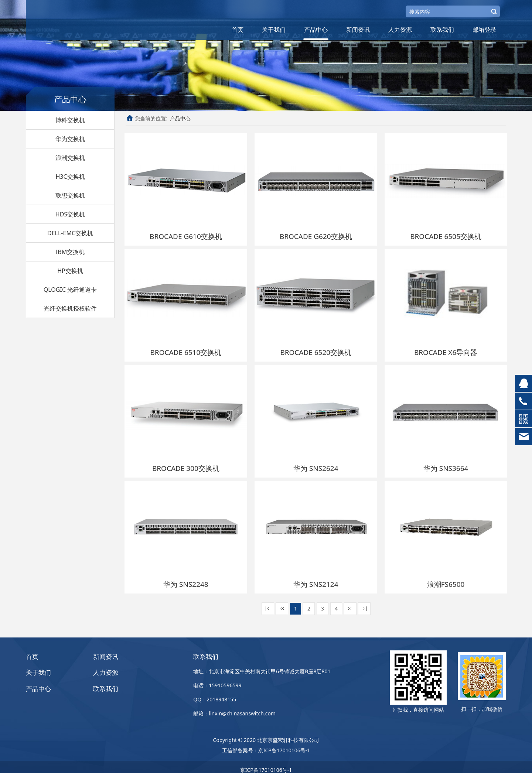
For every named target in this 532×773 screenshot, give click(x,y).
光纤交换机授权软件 (70, 308)
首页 (238, 30)
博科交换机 (70, 120)
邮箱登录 (484, 30)
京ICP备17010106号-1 (284, 744)
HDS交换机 (70, 214)
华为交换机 (70, 139)
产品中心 (316, 30)
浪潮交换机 (70, 158)
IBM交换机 (70, 252)
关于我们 (274, 30)
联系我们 (442, 30)
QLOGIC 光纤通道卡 (70, 290)
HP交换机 (70, 271)
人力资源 (400, 30)
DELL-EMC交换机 (70, 233)
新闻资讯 (358, 30)
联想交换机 (70, 195)
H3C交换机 (70, 177)
